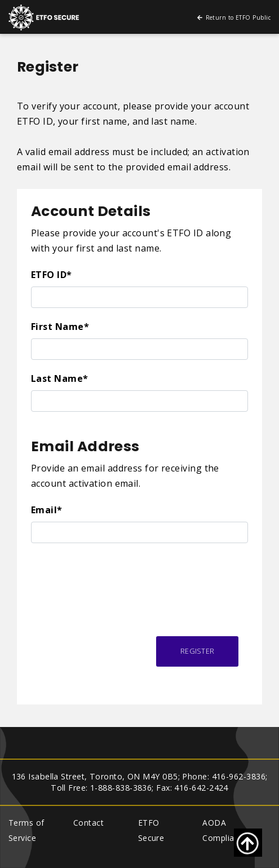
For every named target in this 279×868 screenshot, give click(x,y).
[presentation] (117, 576)
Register (197, 651)
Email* (47, 510)
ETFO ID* (52, 275)
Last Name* (60, 378)
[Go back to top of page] (248, 843)
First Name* (60, 327)
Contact (88, 823)
